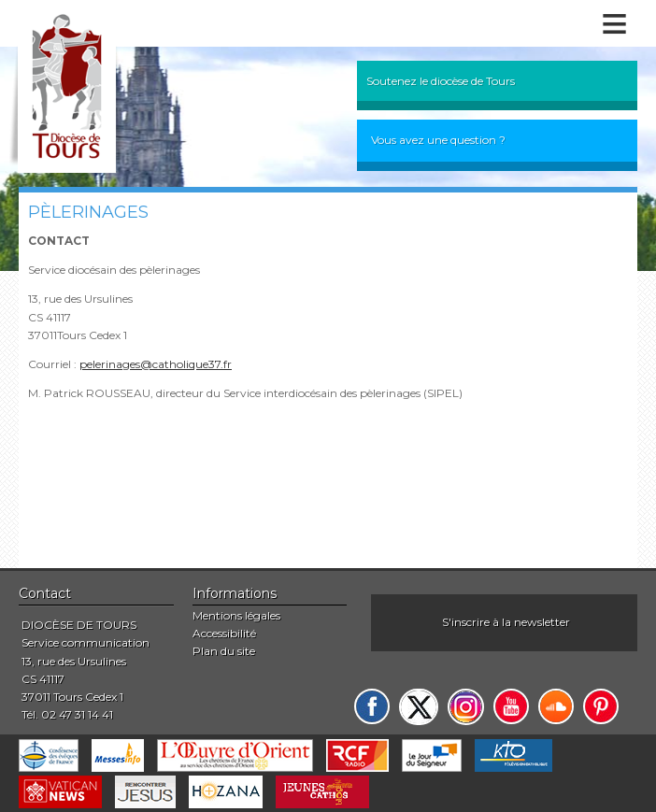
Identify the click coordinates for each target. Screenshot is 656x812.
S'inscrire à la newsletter (506, 622)
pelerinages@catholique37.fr (156, 364)
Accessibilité (224, 633)
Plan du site (224, 651)
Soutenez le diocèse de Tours (441, 81)
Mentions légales (236, 615)
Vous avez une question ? (438, 140)
